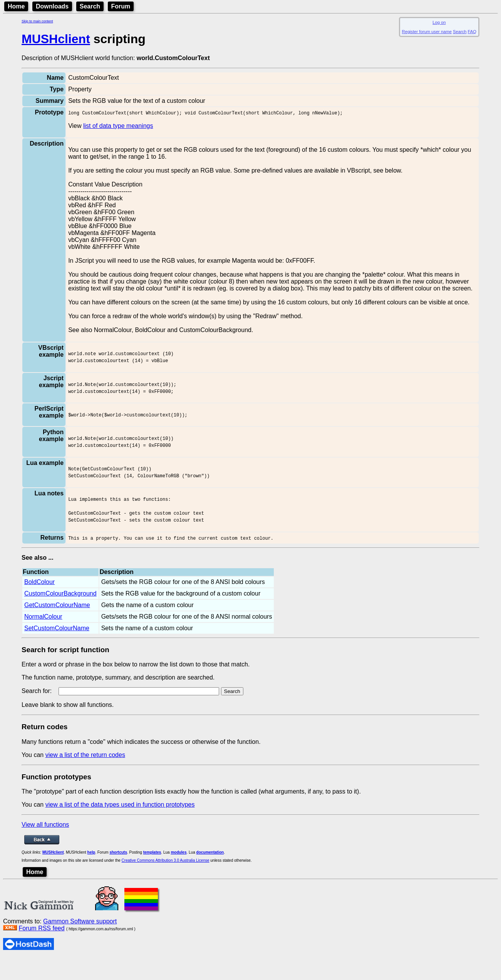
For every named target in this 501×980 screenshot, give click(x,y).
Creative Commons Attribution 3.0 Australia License (166, 883)
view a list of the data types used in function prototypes (120, 827)
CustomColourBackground (60, 616)
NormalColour (43, 639)
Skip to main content (37, 21)
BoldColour (39, 604)
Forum (121, 6)
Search (90, 6)
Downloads (52, 6)
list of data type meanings (118, 127)
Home (16, 6)
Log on (439, 22)
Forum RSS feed (41, 951)
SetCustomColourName (57, 650)
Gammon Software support (80, 944)
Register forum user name (427, 32)
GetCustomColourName (57, 627)
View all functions (45, 847)
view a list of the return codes (85, 777)
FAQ (472, 32)
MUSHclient (56, 39)
